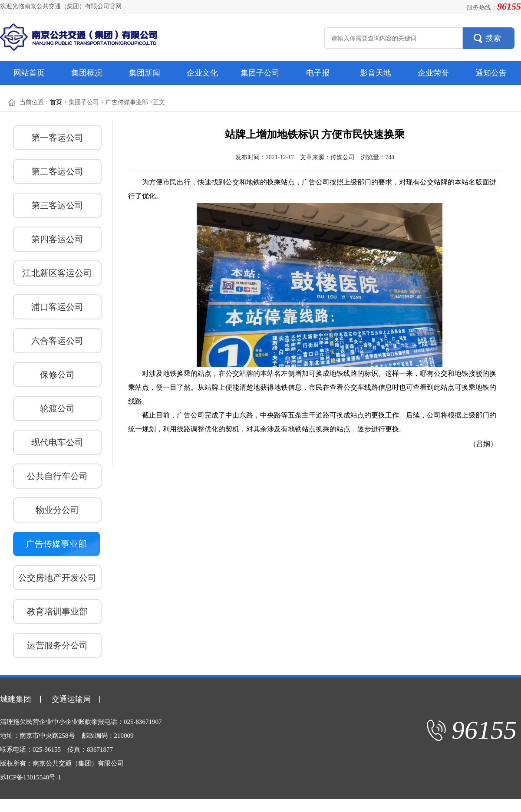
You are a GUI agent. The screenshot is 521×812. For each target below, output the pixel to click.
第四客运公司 (57, 239)
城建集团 (16, 699)
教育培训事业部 (57, 611)
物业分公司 (57, 510)
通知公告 (491, 73)
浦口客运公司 (57, 307)
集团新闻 (145, 73)
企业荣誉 (433, 73)
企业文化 (202, 73)
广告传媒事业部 (56, 544)
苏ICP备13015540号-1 (31, 777)
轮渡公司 (57, 408)
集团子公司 (260, 73)
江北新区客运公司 (57, 273)
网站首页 (29, 73)
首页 (56, 102)
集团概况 (87, 73)
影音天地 (376, 73)
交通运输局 (71, 699)
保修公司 (57, 375)
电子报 (318, 73)
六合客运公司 (57, 341)
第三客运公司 (57, 205)
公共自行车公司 (57, 476)
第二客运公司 (57, 171)
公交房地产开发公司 (57, 578)
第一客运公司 (57, 138)
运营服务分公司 (57, 645)
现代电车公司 (57, 442)
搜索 (493, 38)
